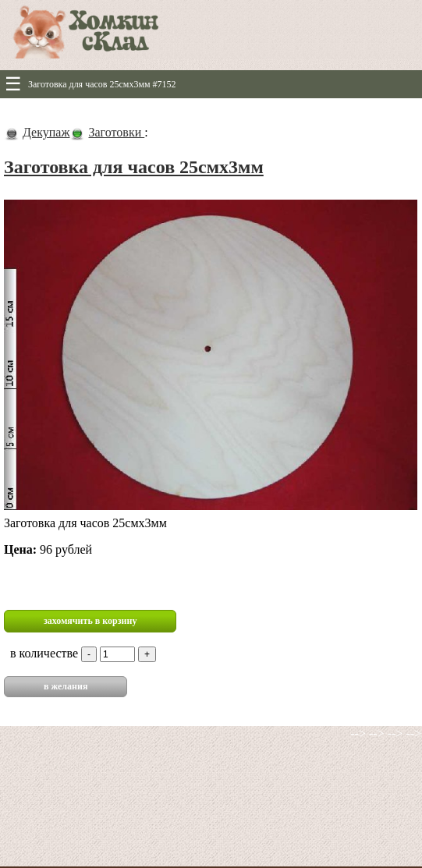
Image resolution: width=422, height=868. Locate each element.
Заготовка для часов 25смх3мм (134, 167)
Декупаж (46, 132)
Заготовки (116, 132)
